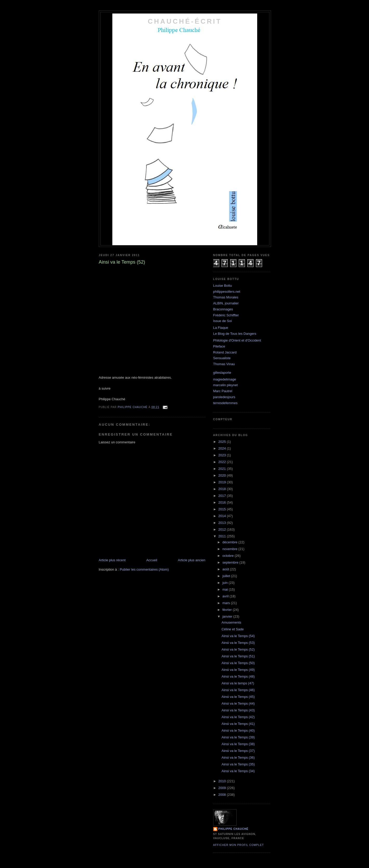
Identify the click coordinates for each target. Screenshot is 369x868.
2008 (223, 795)
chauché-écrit (185, 21)
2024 (223, 448)
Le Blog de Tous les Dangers (235, 334)
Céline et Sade (233, 629)
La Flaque (221, 328)
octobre (228, 556)
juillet (227, 576)
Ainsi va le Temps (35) (238, 764)
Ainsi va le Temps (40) (238, 730)
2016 (223, 502)
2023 (223, 455)
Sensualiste (222, 358)
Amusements (231, 622)
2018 (223, 489)
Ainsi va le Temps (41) (238, 724)
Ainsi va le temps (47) (238, 683)
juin (225, 583)
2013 (223, 523)
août (226, 569)
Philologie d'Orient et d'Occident (237, 340)
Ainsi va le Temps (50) (238, 663)
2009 (223, 788)
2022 (223, 462)
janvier (228, 616)
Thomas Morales (226, 297)
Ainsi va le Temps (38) (238, 744)
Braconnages (223, 309)
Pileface (219, 346)
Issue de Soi (223, 321)
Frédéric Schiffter (226, 315)
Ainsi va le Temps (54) (238, 636)
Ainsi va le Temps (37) (238, 751)
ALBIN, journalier (226, 303)
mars (227, 603)
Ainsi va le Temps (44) (238, 703)
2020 (223, 475)
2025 (223, 442)
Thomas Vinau (224, 364)
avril (226, 596)
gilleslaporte (222, 373)
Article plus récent (112, 560)
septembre (231, 562)
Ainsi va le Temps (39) (238, 737)
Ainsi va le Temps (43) (238, 710)
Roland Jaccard (225, 352)
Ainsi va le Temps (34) (238, 771)
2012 (223, 529)
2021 (223, 469)
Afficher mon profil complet (239, 845)
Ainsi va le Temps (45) (238, 697)
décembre (230, 542)
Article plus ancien (192, 560)
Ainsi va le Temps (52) (238, 649)
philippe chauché (234, 829)
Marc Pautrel (223, 391)
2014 (223, 516)
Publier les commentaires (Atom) (144, 569)
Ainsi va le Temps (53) (238, 643)
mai (226, 589)
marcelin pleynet (226, 385)
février (228, 610)
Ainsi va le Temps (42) (238, 717)
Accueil (152, 560)
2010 (223, 781)
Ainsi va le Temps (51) (238, 656)
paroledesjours (224, 397)
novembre (230, 549)
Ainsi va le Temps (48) (238, 676)
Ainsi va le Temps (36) (238, 757)
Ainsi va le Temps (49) (238, 670)
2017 (223, 496)
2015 (223, 509)
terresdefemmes (225, 403)
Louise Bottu (223, 286)
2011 (223, 536)
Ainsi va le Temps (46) (238, 690)
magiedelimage (225, 379)
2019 (223, 482)
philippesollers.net (227, 292)
